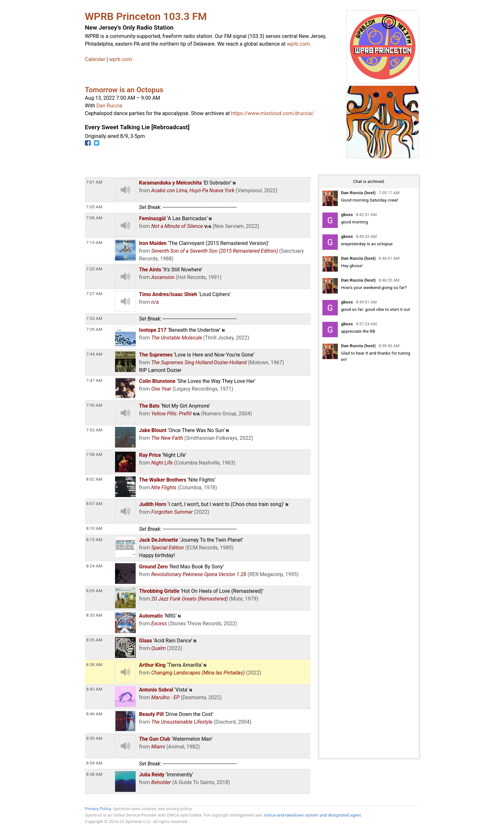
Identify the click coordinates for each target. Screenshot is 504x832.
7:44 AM (94, 354)
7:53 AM (94, 430)
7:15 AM (94, 242)
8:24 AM (94, 566)
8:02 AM (94, 479)
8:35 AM (94, 640)
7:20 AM (94, 269)
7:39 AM (94, 329)
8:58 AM (94, 774)
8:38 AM (94, 665)
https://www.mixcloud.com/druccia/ (273, 113)
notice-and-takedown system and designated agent (312, 815)
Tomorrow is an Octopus (124, 90)
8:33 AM (94, 615)
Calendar (95, 59)
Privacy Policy (98, 809)
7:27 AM (94, 294)
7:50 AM (94, 405)
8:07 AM (94, 503)
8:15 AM (94, 539)
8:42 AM (94, 689)
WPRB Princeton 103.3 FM (146, 16)
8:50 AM (94, 738)
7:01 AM (94, 182)
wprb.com (298, 44)
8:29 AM (94, 591)
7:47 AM (94, 380)
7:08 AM (94, 218)
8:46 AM (94, 714)
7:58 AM (94, 454)
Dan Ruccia (109, 106)
